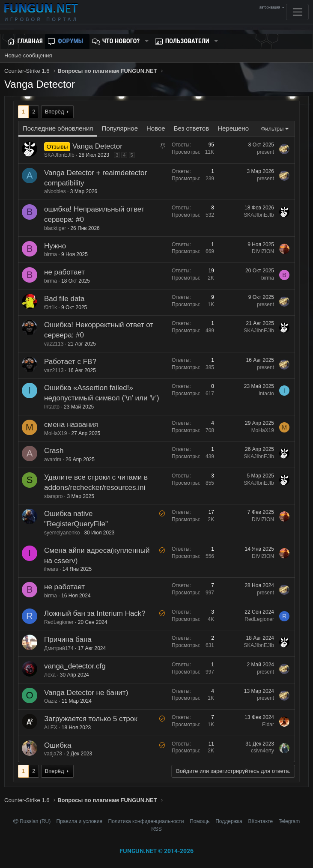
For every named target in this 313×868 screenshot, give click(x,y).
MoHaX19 (55, 433)
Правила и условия (79, 821)
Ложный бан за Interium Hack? (95, 613)
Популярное (120, 128)
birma (51, 254)
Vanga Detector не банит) (86, 693)
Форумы (70, 41)
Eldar (268, 725)
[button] (146, 41)
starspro (53, 496)
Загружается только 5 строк (91, 719)
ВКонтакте (260, 821)
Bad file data (64, 299)
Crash (54, 451)
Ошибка (58, 745)
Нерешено (233, 128)
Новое (156, 128)
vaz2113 (54, 344)
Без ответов (191, 128)
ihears (51, 569)
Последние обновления (58, 128)
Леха (50, 675)
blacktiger (55, 228)
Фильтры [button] (272, 129)
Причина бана (68, 640)
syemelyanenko (62, 533)
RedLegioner (59, 622)
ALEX (51, 728)
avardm (53, 459)
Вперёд (55, 112)
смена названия (71, 425)
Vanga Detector (97, 146)
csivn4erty (262, 751)
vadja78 (53, 754)
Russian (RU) (33, 821)
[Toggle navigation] (297, 12)
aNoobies (55, 191)
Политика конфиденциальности (146, 821)
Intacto (52, 407)
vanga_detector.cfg (75, 666)
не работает (64, 272)
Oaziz (51, 701)
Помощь (200, 821)
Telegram (289, 821)
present (265, 152)
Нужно (55, 246)
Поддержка (229, 821)
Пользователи (187, 41)
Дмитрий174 (59, 648)
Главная (30, 41)
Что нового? (121, 41)
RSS (156, 829)
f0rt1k (51, 307)
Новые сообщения (28, 55)
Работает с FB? (70, 362)
